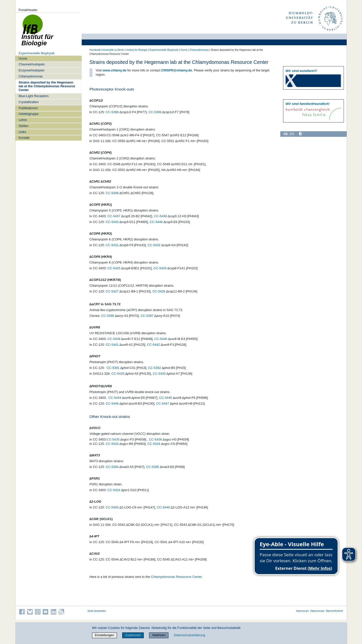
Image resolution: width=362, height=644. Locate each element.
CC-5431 (112, 245)
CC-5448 (156, 222)
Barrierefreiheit (334, 611)
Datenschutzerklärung (189, 635)
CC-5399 (155, 112)
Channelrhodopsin (32, 64)
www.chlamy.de (115, 70)
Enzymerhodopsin (31, 70)
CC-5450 (112, 507)
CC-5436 (155, 439)
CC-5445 (166, 398)
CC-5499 (112, 193)
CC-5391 (113, 368)
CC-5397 (147, 316)
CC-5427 (112, 291)
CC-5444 (115, 398)
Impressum (302, 611)
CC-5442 (153, 345)
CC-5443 (112, 222)
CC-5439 (114, 339)
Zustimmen (133, 635)
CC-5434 (154, 444)
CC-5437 (114, 216)
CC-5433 (112, 444)
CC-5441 (112, 345)
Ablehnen (159, 635)
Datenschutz (317, 611)
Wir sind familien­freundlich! (308, 104)
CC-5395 (152, 467)
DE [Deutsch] (286, 134)
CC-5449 (163, 507)
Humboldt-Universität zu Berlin (107, 50)
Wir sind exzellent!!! (301, 71)
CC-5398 (112, 112)
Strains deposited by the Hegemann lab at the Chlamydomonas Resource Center (47, 86)
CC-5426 (160, 268)
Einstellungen (104, 635)
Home (23, 58)
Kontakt (24, 138)
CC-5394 (112, 467)
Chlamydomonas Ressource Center (176, 577)
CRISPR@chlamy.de (176, 70)
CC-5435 (113, 439)
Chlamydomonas (31, 76)
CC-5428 (159, 291)
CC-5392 (154, 368)
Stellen (24, 126)
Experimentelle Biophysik (37, 53)
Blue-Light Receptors (34, 96)
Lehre (23, 120)
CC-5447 (163, 403)
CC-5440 (161, 339)
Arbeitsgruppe (29, 114)
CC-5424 (114, 490)
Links (22, 132)
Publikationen (28, 108)
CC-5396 (108, 316)
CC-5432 (154, 245)
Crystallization (29, 102)
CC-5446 (112, 403)
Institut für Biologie (137, 50)
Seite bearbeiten (97, 611)
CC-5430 (159, 374)
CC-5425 (114, 268)
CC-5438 (161, 216)
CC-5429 (118, 374)
